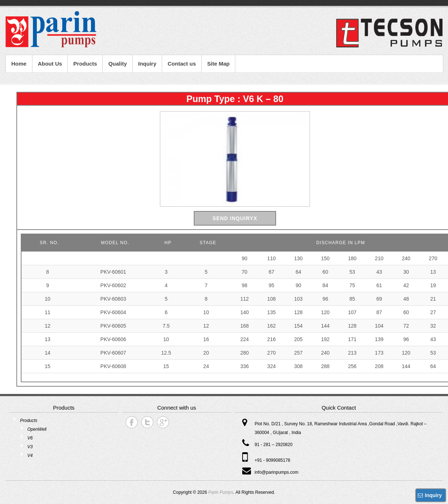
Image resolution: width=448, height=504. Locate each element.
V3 (30, 447)
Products (85, 64)
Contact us (182, 64)
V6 (30, 438)
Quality (117, 64)
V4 (30, 456)
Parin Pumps (221, 492)
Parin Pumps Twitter (147, 422)
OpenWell (37, 429)
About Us (50, 64)
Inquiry (147, 64)
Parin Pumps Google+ (163, 422)
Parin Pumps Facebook (132, 422)
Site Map (219, 64)
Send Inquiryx (235, 218)
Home (19, 64)
